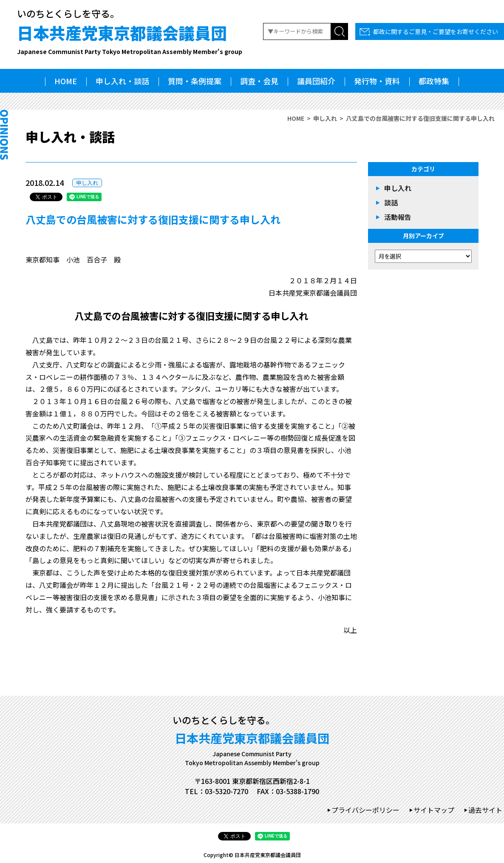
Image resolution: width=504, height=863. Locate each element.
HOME (66, 81)
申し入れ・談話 (122, 81)
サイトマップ (434, 810)
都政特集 (434, 81)
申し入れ (325, 118)
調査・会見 (259, 81)
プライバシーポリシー (365, 810)
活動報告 (398, 217)
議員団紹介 (316, 81)
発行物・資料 (377, 81)
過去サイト (485, 810)
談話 (391, 202)
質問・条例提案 (195, 81)
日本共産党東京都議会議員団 (130, 38)
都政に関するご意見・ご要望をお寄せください (436, 31)
